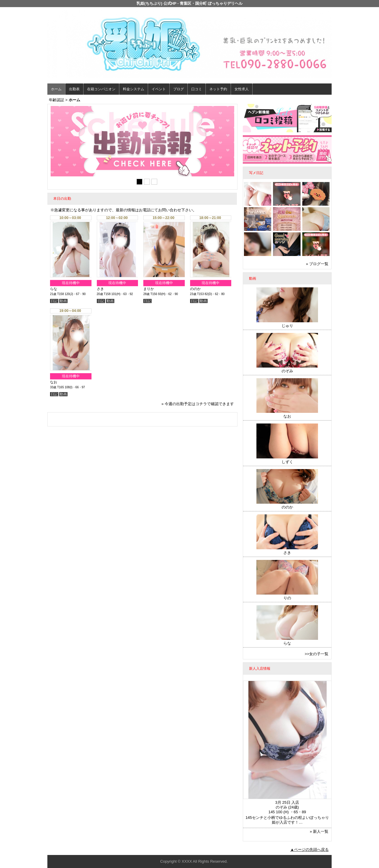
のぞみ (287, 371)
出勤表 (74, 89)
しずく (287, 462)
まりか (149, 289)
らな (54, 289)
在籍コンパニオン (101, 89)
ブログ (179, 89)
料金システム (134, 89)
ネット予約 (218, 89)
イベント (159, 89)
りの (287, 598)
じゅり (287, 326)
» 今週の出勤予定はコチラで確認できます (198, 404)
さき (100, 289)
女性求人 (242, 89)
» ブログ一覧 (317, 264)
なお (54, 382)
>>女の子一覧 (317, 654)
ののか (195, 289)
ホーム (56, 89)
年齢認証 (57, 100)
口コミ (197, 89)
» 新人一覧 (319, 831)
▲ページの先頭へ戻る (309, 850)
